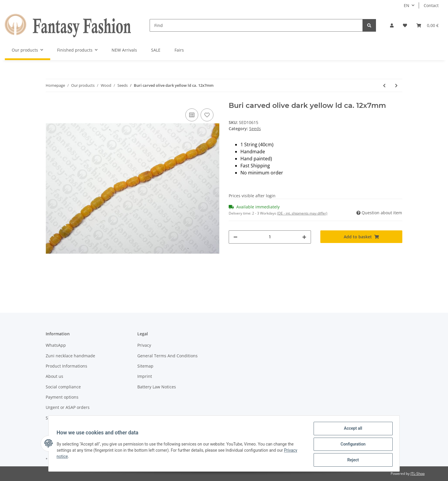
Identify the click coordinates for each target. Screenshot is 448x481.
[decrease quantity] (235, 237)
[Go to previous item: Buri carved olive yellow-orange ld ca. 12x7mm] (384, 85)
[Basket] (428, 25)
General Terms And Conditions (167, 356)
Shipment (55, 418)
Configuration (352, 445)
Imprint (145, 376)
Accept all (352, 430)
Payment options (62, 397)
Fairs (179, 50)
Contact (431, 5)
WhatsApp (56, 345)
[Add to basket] (361, 237)
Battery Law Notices (157, 387)
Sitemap (145, 366)
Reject (352, 460)
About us (54, 376)
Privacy (144, 345)
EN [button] (407, 5)
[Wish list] (405, 25)
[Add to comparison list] (192, 115)
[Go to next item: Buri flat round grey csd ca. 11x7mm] (396, 85)
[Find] (256, 25)
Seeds (255, 129)
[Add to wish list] (207, 115)
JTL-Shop (418, 474)
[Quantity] (270, 237)
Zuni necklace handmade (70, 356)
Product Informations (66, 366)
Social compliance (63, 387)
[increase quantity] (304, 237)
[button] (392, 25)
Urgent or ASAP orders (68, 407)
